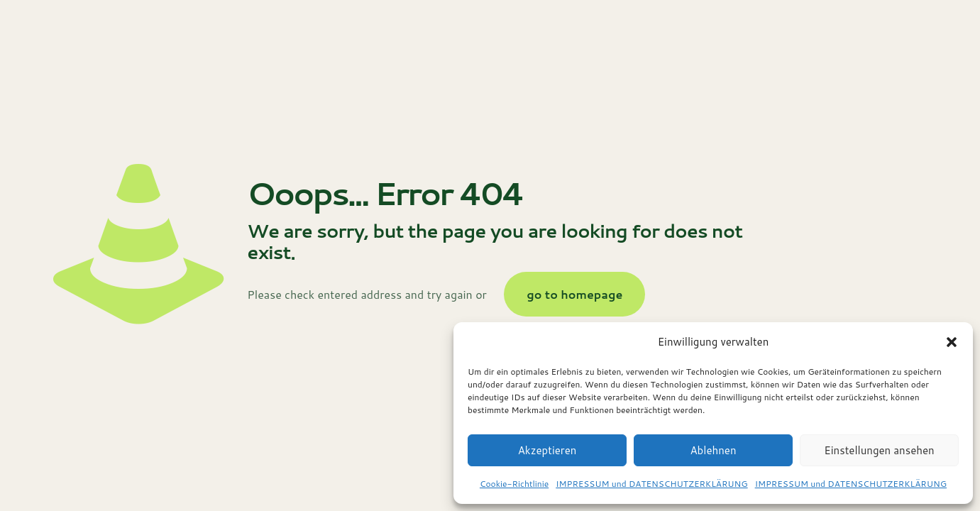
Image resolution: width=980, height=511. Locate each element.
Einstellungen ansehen (879, 450)
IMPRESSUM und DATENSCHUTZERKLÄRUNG (651, 484)
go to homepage (574, 294)
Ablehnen (713, 450)
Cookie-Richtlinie (514, 484)
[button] (952, 342)
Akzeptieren (547, 450)
